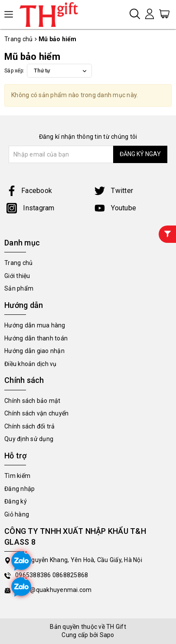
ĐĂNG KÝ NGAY (140, 154)
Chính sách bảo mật (33, 401)
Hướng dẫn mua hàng (35, 325)
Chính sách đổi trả (30, 426)
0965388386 (34, 575)
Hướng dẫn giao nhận (34, 351)
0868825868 (70, 575)
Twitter (114, 191)
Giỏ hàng (17, 514)
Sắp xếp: (14, 71)
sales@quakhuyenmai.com (54, 590)
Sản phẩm (19, 288)
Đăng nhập (20, 489)
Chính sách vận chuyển (36, 413)
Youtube (115, 208)
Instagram (31, 208)
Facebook (29, 191)
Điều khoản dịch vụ (31, 364)
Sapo (107, 635)
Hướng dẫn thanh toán (36, 338)
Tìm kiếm (17, 476)
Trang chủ (18, 263)
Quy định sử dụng (29, 439)
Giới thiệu (17, 276)
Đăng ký (16, 501)
